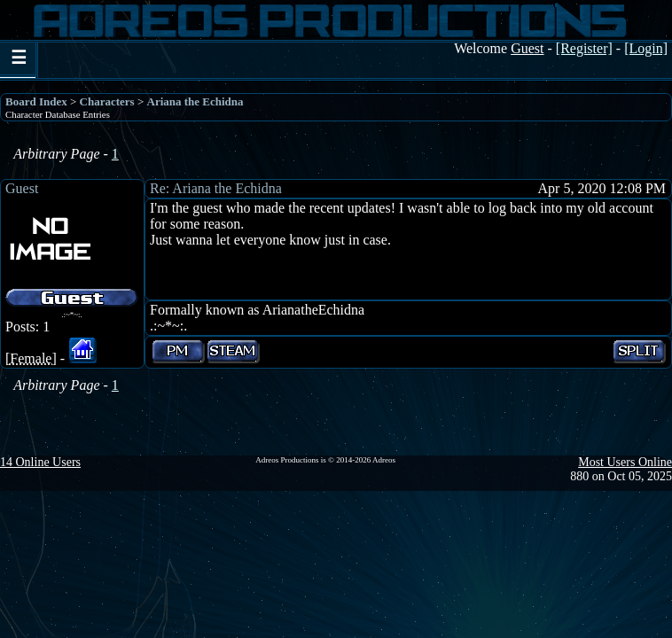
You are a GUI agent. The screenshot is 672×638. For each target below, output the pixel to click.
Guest (22, 188)
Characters (107, 101)
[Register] (584, 48)
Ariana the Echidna (195, 101)
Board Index (36, 101)
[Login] (646, 48)
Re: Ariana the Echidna (216, 188)
